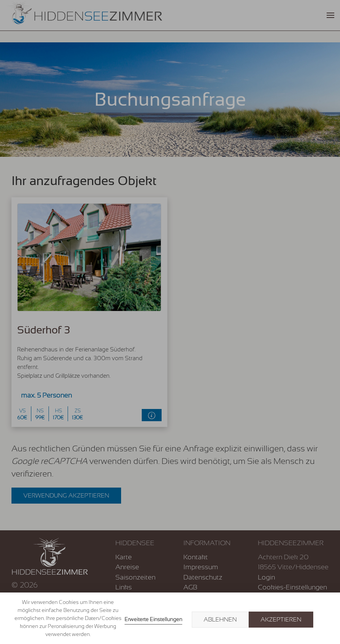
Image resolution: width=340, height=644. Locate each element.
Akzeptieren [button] (281, 620)
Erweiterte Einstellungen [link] (153, 619)
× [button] (325, 620)
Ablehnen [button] (220, 620)
